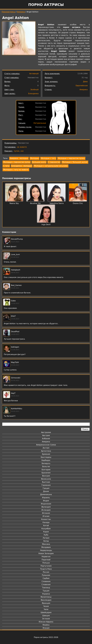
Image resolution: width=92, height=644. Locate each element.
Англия (46, 448)
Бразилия (46, 473)
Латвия (46, 538)
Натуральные (40, 123)
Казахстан (46, 519)
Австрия (46, 435)
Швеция (46, 616)
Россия (46, 572)
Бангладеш (46, 457)
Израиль (46, 498)
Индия (46, 501)
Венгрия (46, 476)
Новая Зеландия (46, 553)
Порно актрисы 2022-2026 (46, 637)
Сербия (46, 578)
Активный (34, 74)
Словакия (46, 581)
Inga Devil (46, 225)
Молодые (34, 158)
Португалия (46, 566)
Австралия (46, 432)
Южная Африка (46, 622)
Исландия (46, 510)
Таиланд (46, 588)
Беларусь (46, 463)
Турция (46, 591)
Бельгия (46, 467)
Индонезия (46, 504)
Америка (21, 12)
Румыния (46, 575)
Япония (46, 628)
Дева (85, 82)
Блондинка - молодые (22, 166)
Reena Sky (14, 203)
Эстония (46, 619)
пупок (17, 151)
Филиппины (46, 597)
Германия (46, 485)
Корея (46, 532)
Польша (46, 563)
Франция (46, 603)
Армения (46, 454)
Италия (46, 516)
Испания (46, 513)
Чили (46, 609)
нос (22, 151)
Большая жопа (39, 162)
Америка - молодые (19, 158)
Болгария (46, 470)
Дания (46, 491)
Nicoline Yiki (35, 203)
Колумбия (46, 529)
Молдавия (46, 547)
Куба (46, 535)
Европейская (82, 86)
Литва (46, 541)
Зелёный (34, 90)
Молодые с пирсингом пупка (71, 158)
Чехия (46, 606)
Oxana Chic (78, 203)
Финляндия (46, 600)
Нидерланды (46, 550)
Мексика (46, 544)
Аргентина (46, 451)
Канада (46, 522)
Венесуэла (46, 479)
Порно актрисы (46, 5)
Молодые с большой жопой (75, 162)
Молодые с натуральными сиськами (51, 166)
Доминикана (46, 494)
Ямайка (46, 625)
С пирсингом (54, 162)
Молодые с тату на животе (16, 170)
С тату (6, 166)
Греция (46, 488)
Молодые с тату (48, 158)
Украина (46, 594)
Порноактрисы (8, 12)
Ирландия (46, 507)
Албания (46, 439)
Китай (46, 526)
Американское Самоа (46, 445)
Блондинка (33, 94)
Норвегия (46, 557)
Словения (46, 585)
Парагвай (46, 560)
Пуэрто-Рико (46, 569)
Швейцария (46, 612)
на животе (22, 147)
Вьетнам (46, 482)
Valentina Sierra (57, 203)
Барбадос (46, 460)
